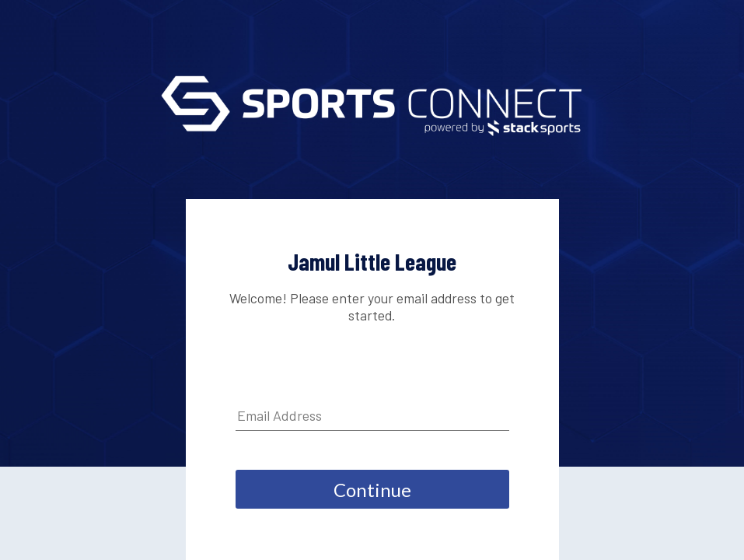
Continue (372, 490)
